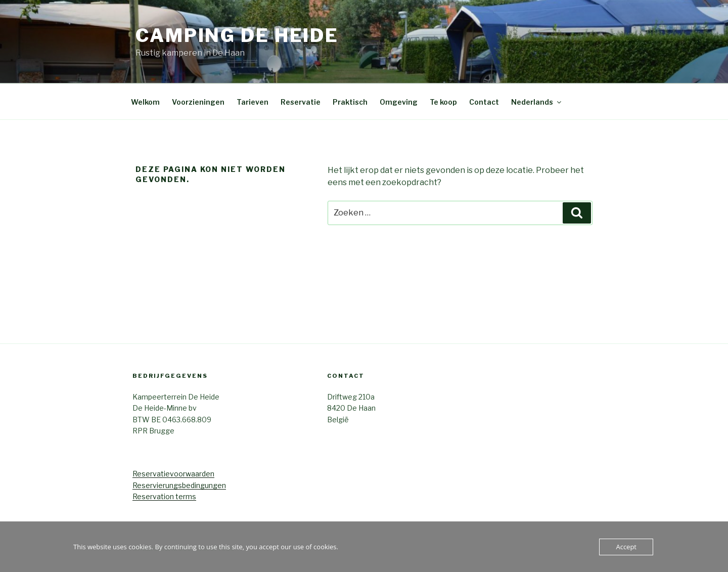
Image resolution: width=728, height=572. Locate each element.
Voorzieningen (198, 102)
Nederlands (537, 102)
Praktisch (350, 102)
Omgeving (399, 102)
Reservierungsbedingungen (179, 485)
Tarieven (253, 102)
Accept (626, 547)
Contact (484, 102)
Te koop (443, 102)
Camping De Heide (237, 35)
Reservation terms (164, 496)
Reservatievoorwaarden (173, 474)
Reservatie (301, 102)
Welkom (145, 102)
